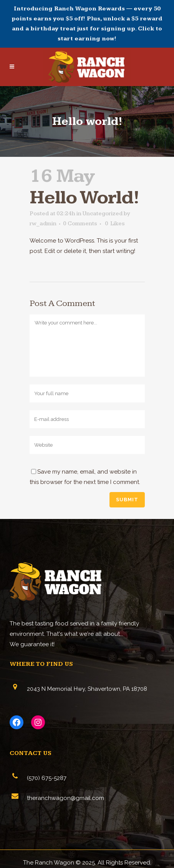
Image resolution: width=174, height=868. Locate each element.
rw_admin (43, 224)
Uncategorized (103, 214)
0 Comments (80, 224)
